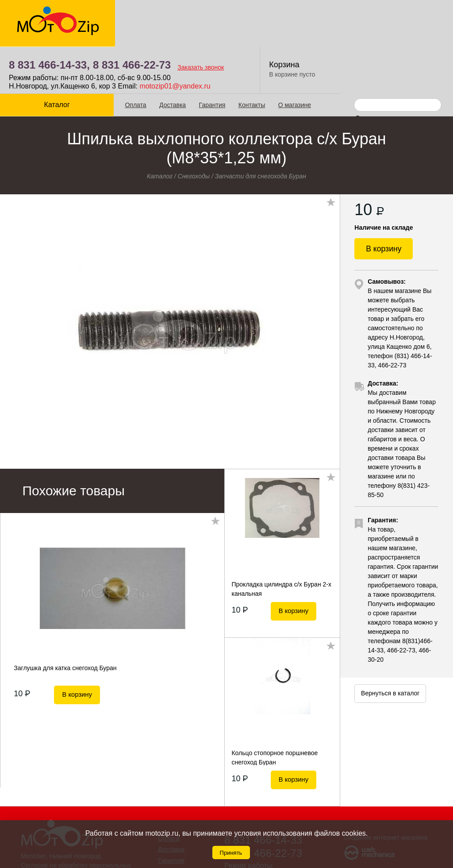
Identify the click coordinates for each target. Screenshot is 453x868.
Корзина (397, 18)
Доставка (172, 58)
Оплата (135, 58)
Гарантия (211, 58)
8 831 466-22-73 (245, 18)
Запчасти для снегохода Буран (261, 129)
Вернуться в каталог (390, 648)
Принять (231, 853)
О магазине (294, 58)
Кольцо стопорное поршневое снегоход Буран (274, 710)
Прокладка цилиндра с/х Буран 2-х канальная (281, 542)
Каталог (57, 58)
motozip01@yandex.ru (288, 39)
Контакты (251, 58)
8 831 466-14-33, (163, 18)
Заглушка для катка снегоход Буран (65, 621)
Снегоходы (194, 129)
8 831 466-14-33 (263, 793)
